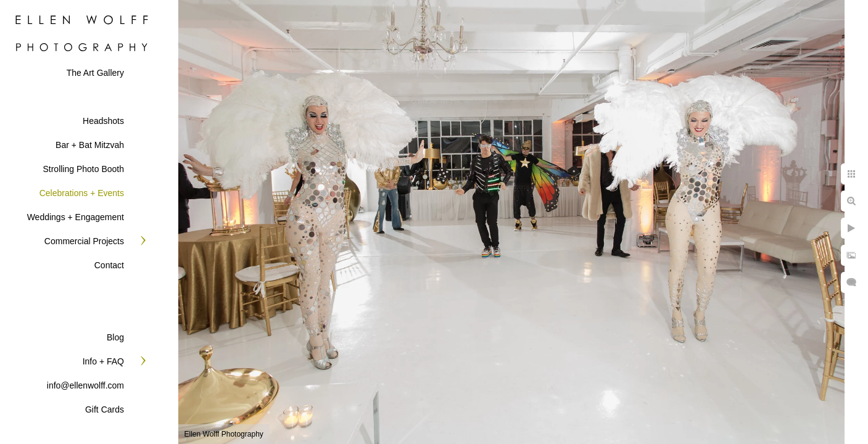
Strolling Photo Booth (83, 169)
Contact (109, 265)
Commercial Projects (84, 241)
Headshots (103, 121)
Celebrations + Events (82, 193)
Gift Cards (105, 409)
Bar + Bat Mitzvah (90, 145)
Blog (115, 337)
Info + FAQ (103, 361)
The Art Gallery (95, 73)
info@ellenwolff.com (85, 385)
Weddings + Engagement (76, 217)
